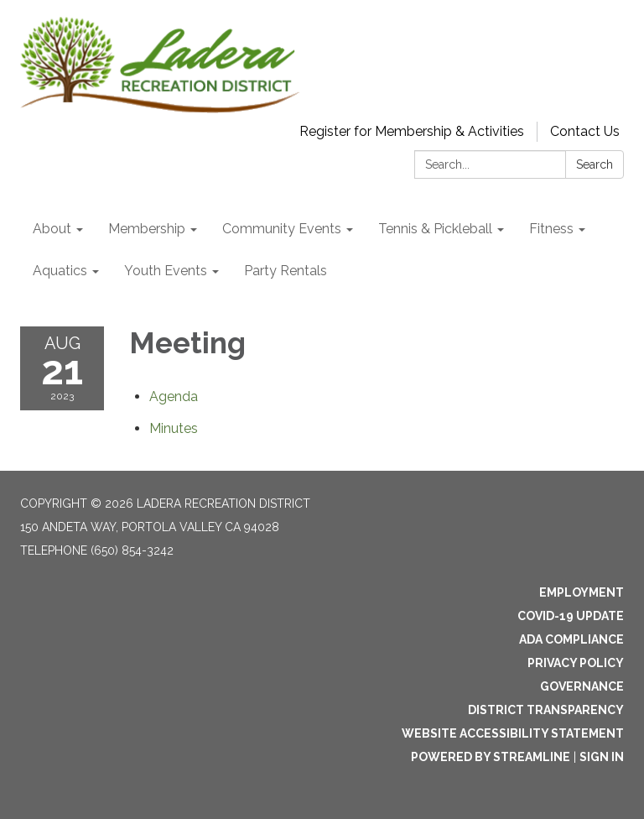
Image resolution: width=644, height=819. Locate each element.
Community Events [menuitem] (282, 229)
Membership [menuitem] (147, 229)
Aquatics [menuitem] (60, 271)
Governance (582, 686)
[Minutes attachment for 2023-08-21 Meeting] (174, 428)
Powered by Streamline (491, 757)
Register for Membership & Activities (412, 131)
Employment (582, 592)
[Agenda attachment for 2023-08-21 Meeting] (174, 396)
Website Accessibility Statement (513, 733)
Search (595, 164)
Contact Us (585, 131)
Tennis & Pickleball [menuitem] (435, 229)
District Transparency (546, 710)
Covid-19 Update (571, 616)
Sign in (602, 757)
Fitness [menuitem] (551, 229)
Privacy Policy (576, 663)
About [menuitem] (52, 229)
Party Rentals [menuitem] (286, 271)
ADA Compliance (571, 639)
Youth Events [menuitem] (166, 271)
